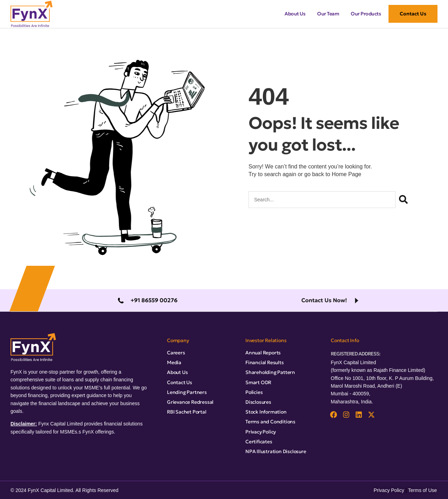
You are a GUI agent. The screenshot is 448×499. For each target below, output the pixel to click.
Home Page (347, 174)
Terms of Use (422, 490)
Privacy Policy (389, 490)
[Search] (403, 200)
